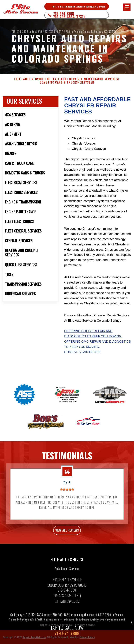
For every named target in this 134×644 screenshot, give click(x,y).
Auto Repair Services (67, 570)
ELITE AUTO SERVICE (29, 79)
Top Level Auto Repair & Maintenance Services (82, 79)
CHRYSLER (87, 82)
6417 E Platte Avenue (70, 31)
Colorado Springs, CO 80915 (99, 31)
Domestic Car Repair (82, 352)
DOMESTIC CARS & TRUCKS (59, 82)
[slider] (67, 491)
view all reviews (67, 531)
